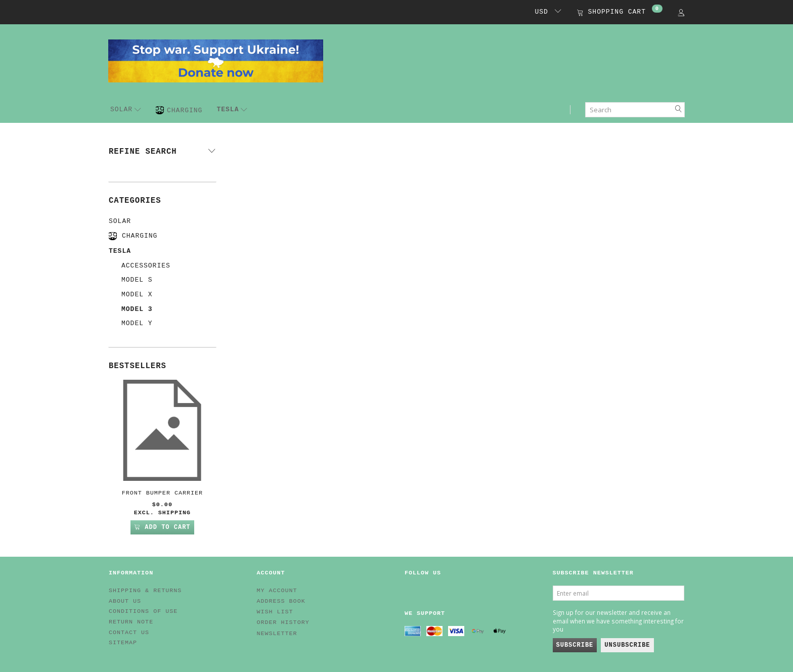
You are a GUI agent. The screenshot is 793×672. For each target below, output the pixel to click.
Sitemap (123, 643)
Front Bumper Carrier (162, 493)
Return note (131, 622)
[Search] (679, 110)
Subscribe (575, 645)
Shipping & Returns (145, 591)
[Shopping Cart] (620, 13)
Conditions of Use (143, 611)
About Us (125, 601)
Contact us (129, 633)
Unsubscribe (627, 645)
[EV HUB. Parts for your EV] (216, 60)
